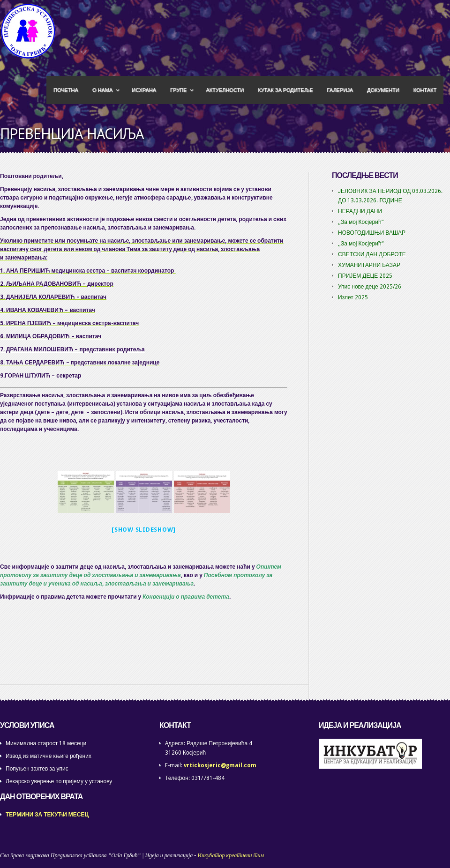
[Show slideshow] (144, 530)
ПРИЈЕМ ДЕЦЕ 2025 (365, 276)
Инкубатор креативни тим (231, 855)
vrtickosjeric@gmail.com (220, 765)
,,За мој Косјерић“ (361, 222)
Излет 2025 (353, 297)
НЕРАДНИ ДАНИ (360, 211)
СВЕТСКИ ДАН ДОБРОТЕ (372, 254)
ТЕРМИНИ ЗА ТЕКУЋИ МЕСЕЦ (47, 815)
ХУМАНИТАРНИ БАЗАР (369, 265)
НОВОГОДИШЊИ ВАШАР (372, 233)
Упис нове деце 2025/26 (370, 287)
